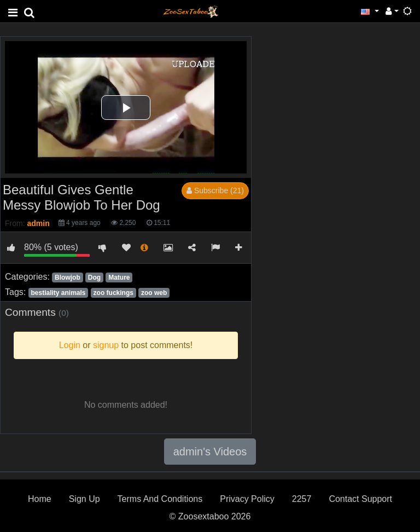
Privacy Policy (247, 499)
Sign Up (84, 499)
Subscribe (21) (215, 190)
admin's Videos (210, 452)
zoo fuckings (113, 293)
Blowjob (68, 277)
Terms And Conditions (160, 499)
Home (40, 499)
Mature (119, 277)
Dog (94, 277)
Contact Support (360, 499)
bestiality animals (58, 293)
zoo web (154, 293)
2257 (302, 499)
